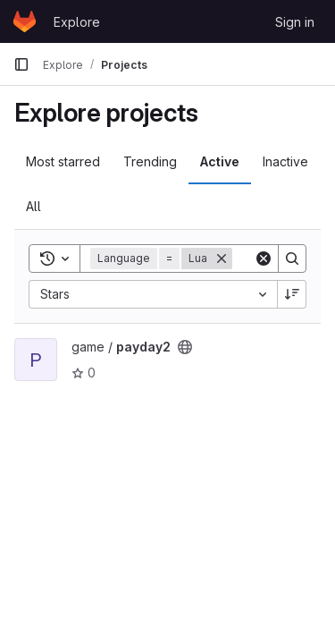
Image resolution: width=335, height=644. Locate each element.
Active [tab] (220, 161)
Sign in (295, 22)
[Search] (292, 258)
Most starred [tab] (63, 161)
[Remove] (222, 258)
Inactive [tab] (285, 161)
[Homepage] (25, 21)
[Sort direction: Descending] (292, 294)
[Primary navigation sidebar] (21, 64)
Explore (77, 22)
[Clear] (264, 258)
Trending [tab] (150, 161)
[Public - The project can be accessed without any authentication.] (185, 347)
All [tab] (33, 206)
